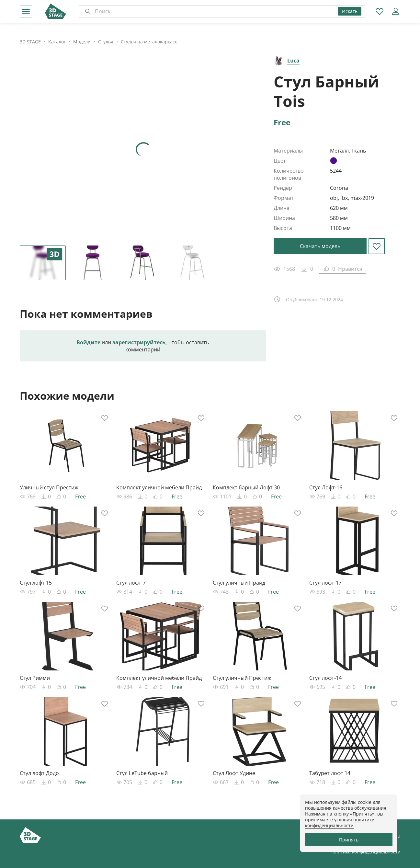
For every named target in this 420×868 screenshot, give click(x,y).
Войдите (88, 342)
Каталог (57, 42)
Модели (82, 42)
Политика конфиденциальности (365, 852)
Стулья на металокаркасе (149, 42)
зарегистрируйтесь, (140, 342)
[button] (26, 11)
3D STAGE (30, 42)
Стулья (106, 42)
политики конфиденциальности (340, 822)
